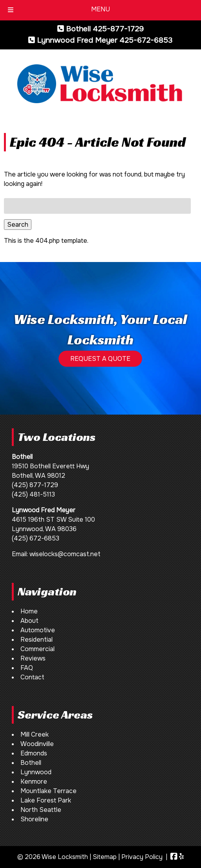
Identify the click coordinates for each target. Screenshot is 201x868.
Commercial (37, 649)
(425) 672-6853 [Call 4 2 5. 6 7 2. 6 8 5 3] (36, 538)
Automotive (38, 630)
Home (29, 611)
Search (18, 225)
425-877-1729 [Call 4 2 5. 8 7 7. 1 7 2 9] (118, 29)
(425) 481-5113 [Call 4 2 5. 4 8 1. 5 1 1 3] (33, 494)
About (29, 621)
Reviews (33, 658)
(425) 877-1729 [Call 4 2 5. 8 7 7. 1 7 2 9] (35, 485)
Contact (32, 677)
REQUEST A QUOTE (100, 359)
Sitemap (105, 857)
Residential (37, 640)
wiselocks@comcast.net (65, 554)
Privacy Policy (142, 857)
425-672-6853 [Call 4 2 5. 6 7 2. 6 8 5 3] (146, 40)
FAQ (27, 668)
